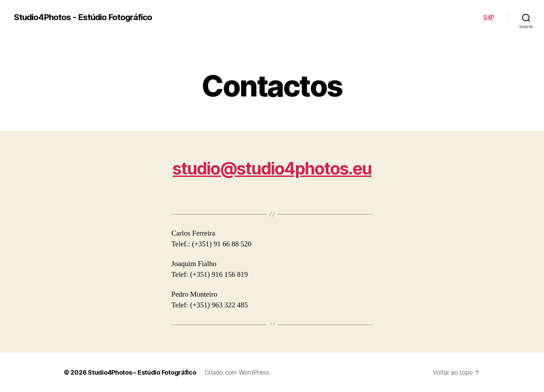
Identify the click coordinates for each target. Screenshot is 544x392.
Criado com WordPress (237, 372)
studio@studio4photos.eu (272, 168)
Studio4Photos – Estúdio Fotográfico (142, 372)
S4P (489, 17)
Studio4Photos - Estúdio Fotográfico (83, 17)
